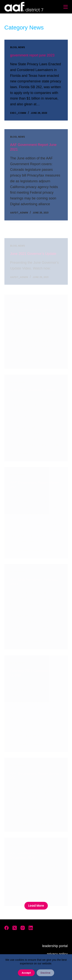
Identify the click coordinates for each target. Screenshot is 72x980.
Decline (45, 973)
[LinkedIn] (31, 928)
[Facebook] (7, 928)
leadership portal (55, 946)
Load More (36, 906)
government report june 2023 (32, 55)
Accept (26, 973)
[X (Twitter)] (15, 928)
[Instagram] (23, 928)
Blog (14, 47)
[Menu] (66, 7)
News (22, 47)
